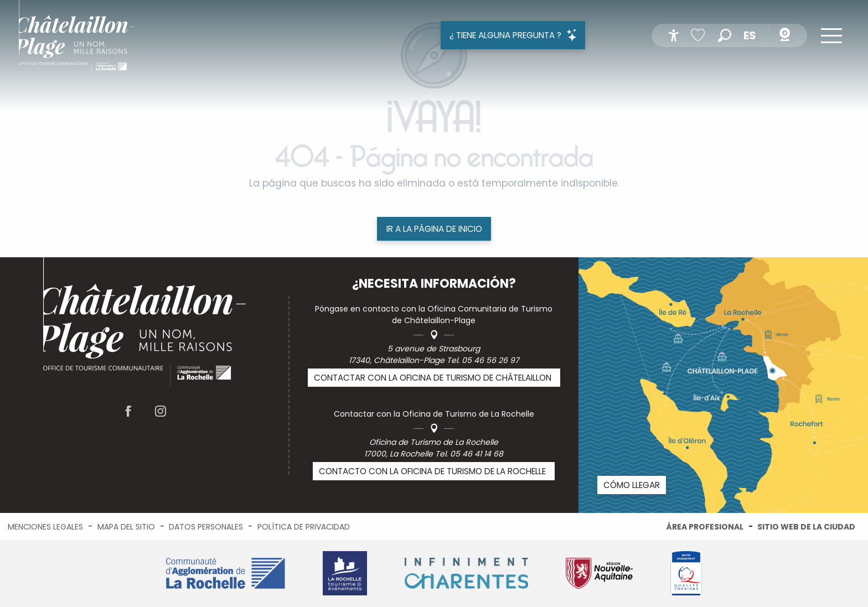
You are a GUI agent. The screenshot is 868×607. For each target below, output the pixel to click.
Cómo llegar (632, 485)
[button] (725, 35)
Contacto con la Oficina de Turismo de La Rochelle (432, 471)
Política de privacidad (304, 527)
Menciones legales (45, 527)
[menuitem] (77, 39)
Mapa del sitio (126, 527)
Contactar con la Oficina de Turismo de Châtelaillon (433, 378)
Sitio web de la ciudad (806, 527)
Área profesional (705, 527)
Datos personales (206, 527)
